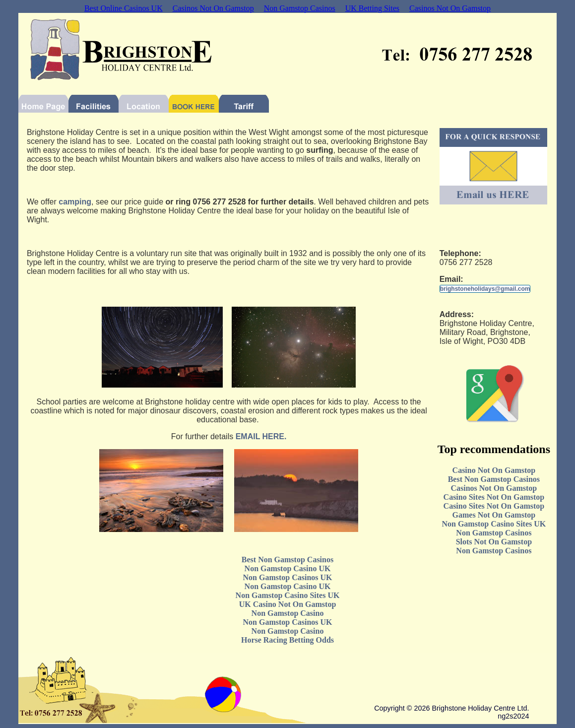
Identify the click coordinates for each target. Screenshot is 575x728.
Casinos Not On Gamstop (213, 8)
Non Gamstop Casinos (300, 8)
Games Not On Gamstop (494, 515)
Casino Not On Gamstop (494, 470)
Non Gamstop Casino (288, 613)
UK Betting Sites (372, 8)
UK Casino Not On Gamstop (288, 604)
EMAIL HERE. (261, 436)
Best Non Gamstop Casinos (494, 479)
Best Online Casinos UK (124, 8)
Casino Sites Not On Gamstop (494, 497)
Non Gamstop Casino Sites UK (494, 524)
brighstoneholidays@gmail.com (485, 289)
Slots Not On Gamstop (494, 542)
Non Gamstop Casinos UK (287, 577)
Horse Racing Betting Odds (287, 640)
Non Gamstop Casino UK (288, 568)
